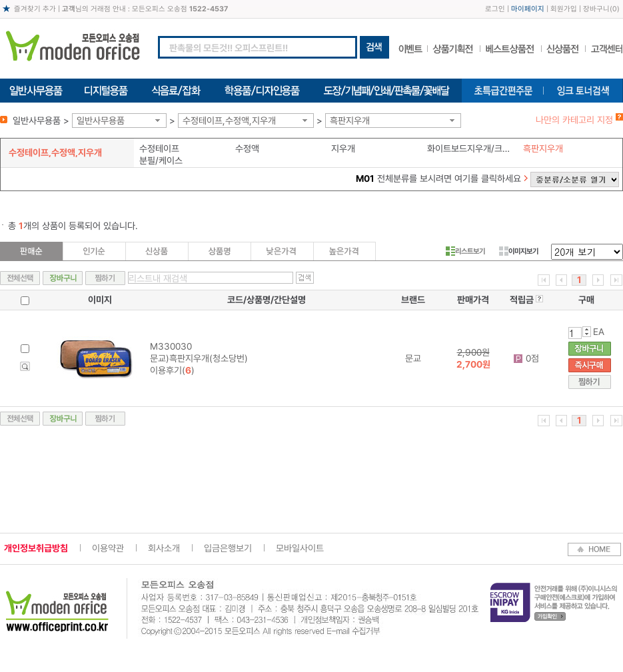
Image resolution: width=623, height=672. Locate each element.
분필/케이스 (161, 161)
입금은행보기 (228, 548)
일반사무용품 (101, 121)
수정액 (247, 149)
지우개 (343, 149)
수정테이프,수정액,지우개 (229, 121)
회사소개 (164, 548)
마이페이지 (528, 9)
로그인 (495, 9)
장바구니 (596, 9)
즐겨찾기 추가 (35, 9)
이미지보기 (519, 251)
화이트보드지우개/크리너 (472, 149)
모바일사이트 (300, 548)
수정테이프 (159, 149)
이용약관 (108, 548)
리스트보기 (465, 251)
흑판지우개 (350, 121)
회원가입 (564, 9)
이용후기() (172, 370)
